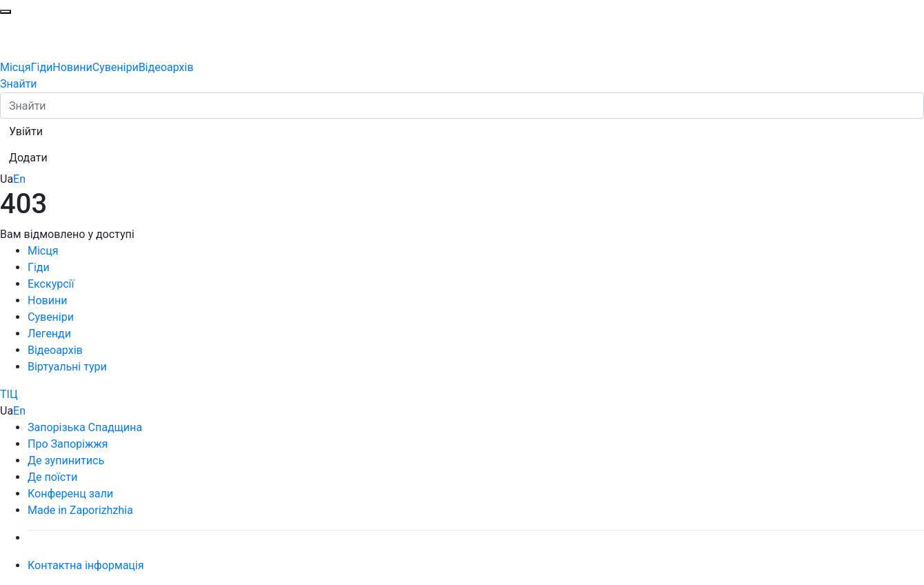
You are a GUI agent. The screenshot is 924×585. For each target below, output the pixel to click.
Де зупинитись (66, 460)
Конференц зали (70, 494)
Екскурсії (51, 284)
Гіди (42, 67)
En (19, 179)
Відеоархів (166, 67)
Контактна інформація (86, 565)
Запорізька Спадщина (85, 427)
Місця (16, 67)
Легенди (49, 334)
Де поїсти (52, 477)
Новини (72, 67)
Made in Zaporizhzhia (80, 510)
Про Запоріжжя (68, 444)
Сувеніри (116, 67)
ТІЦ (9, 394)
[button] (26, 132)
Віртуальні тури (67, 367)
